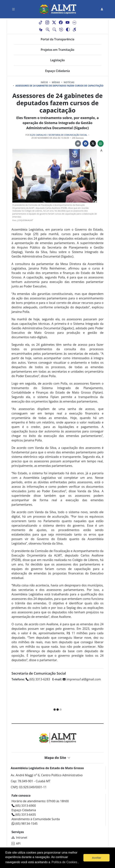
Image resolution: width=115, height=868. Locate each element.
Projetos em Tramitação (58, 50)
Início (44, 82)
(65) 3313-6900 (24, 806)
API (16, 844)
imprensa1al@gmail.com (76, 679)
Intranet (19, 838)
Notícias (69, 82)
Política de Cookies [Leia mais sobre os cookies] (64, 862)
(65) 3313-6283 (31, 679)
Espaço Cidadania (57, 71)
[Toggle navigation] (13, 9)
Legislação (58, 60)
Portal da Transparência (58, 39)
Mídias (56, 82)
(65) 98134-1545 (25, 824)
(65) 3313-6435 (24, 815)
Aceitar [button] (97, 858)
